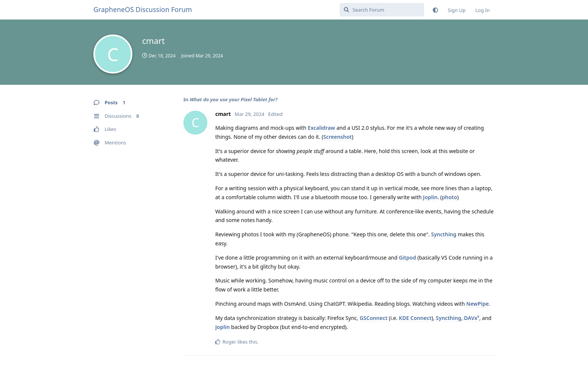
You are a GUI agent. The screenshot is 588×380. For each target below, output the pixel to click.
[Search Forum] (382, 10)
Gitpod (407, 258)
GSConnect (373, 318)
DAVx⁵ (472, 318)
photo (449, 197)
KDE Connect (415, 318)
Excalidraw (322, 128)
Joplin (430, 197)
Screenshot (337, 137)
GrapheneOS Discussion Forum (143, 9)
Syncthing (444, 234)
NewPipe (477, 304)
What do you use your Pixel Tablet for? (234, 99)
